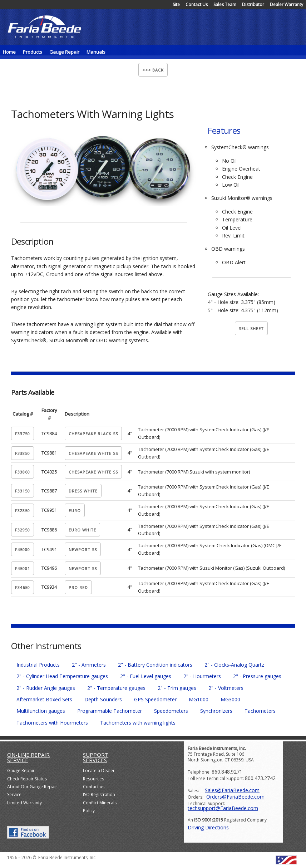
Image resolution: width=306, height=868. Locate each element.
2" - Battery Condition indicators (155, 665)
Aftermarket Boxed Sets (44, 699)
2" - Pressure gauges (257, 676)
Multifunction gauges (41, 711)
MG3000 (230, 699)
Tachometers (260, 711)
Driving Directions (208, 827)
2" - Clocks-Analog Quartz (234, 665)
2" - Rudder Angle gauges (46, 688)
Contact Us (197, 4)
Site (176, 4)
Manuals (96, 52)
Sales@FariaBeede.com (232, 790)
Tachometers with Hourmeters (52, 723)
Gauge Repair (21, 771)
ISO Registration (99, 795)
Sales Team (225, 4)
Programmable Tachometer (110, 711)
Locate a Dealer (99, 771)
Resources (93, 779)
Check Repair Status (27, 779)
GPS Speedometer (155, 699)
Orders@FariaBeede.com (235, 797)
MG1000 (199, 699)
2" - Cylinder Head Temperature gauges (62, 676)
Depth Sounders (103, 699)
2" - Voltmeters (226, 688)
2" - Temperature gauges (116, 688)
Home (9, 52)
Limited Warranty (24, 803)
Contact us (94, 787)
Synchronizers (216, 711)
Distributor (253, 4)
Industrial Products (38, 665)
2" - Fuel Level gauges (146, 676)
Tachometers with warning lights (138, 723)
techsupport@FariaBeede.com (223, 808)
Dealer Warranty (287, 4)
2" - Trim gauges (177, 688)
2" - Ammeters (89, 665)
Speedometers (171, 711)
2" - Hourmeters (202, 676)
